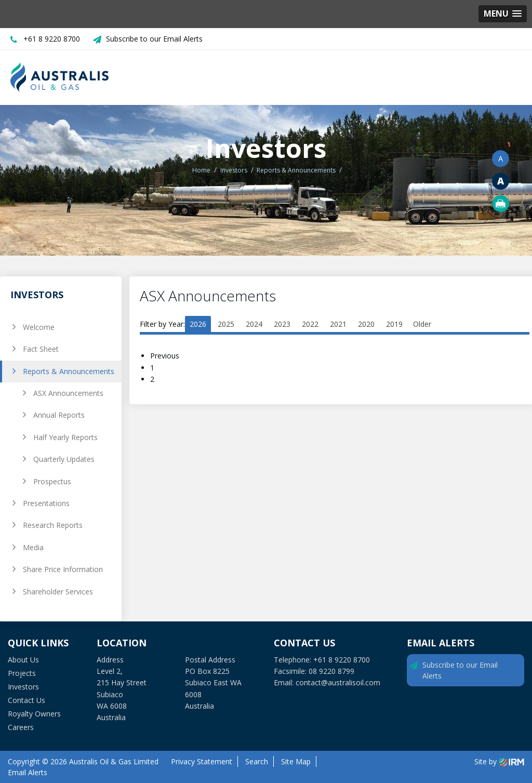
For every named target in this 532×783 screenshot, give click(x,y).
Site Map (296, 761)
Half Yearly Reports (65, 437)
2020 (366, 324)
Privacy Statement (202, 761)
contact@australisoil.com (338, 682)
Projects (22, 673)
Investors (23, 687)
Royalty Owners (34, 714)
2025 (226, 324)
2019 (394, 324)
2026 (198, 324)
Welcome (39, 327)
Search (257, 761)
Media (33, 547)
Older (422, 324)
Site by (499, 761)
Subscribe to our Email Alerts (154, 39)
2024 (254, 324)
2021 (338, 324)
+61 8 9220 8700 (52, 39)
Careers (21, 727)
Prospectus (52, 481)
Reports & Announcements (69, 371)
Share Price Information (63, 569)
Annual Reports (59, 415)
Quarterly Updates (64, 459)
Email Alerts (28, 772)
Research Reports (53, 525)
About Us (23, 660)
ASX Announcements (68, 393)
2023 (282, 324)
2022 (310, 324)
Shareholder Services (58, 592)
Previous (166, 356)
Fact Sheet (41, 349)
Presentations (46, 503)
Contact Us (26, 700)
